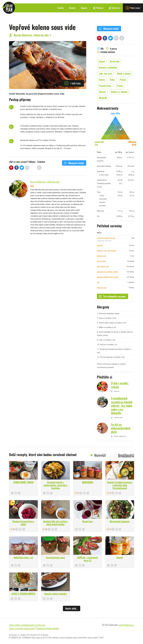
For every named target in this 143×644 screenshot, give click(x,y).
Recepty (72, 8)
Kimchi (120, 557)
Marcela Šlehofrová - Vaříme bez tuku (31, 35)
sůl (98, 282)
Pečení (123, 80)
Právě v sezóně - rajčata (120, 385)
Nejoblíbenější (126, 455)
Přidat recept (133, 8)
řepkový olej (102, 288)
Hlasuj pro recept (74, 163)
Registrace (114, 8)
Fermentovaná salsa (55, 557)
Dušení (102, 61)
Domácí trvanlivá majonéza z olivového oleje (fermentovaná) (120, 485)
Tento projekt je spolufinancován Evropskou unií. (27, 625)
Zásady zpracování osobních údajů (22, 628)
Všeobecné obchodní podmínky (48, 628)
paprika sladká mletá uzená (108, 277)
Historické (115, 61)
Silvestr (102, 92)
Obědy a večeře (124, 74)
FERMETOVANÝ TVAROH (23, 482)
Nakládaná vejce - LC (23, 557)
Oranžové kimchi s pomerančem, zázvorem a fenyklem (55, 485)
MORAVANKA (88, 482)
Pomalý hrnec (105, 86)
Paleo (112, 80)
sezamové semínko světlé (107, 272)
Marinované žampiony (120, 521)
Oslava (102, 80)
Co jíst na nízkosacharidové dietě (121, 428)
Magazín (84, 8)
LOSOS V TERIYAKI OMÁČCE (23, 594)
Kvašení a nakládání (108, 67)
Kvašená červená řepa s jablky (23, 523)
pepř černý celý (103, 266)
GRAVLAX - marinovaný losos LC (88, 559)
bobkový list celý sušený (107, 251)
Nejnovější (100, 455)
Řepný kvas (88, 521)
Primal (120, 86)
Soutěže (61, 8)
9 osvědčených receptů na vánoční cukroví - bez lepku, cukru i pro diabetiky (122, 406)
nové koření (101, 261)
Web (32, 186)
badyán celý (102, 256)
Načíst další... (72, 608)
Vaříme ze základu (119, 92)
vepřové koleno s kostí (106, 238)
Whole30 (103, 98)
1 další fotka (72, 83)
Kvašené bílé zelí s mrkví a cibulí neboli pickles (55, 523)
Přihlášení (98, 8)
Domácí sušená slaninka (55, 594)
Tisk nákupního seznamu (112, 296)
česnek (100, 245)
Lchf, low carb (105, 74)
